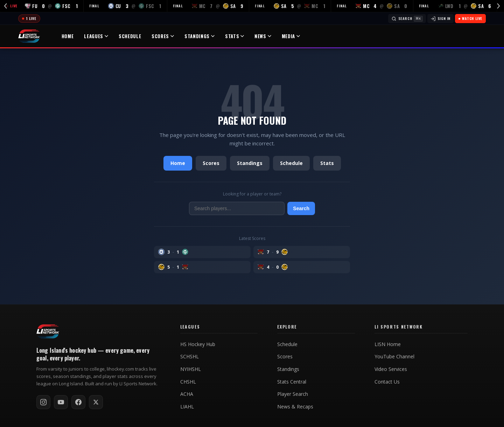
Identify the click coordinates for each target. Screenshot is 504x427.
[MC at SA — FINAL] (208, 6)
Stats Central (292, 382)
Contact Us (387, 382)
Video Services (391, 369)
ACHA (187, 394)
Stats (234, 36)
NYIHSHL (191, 369)
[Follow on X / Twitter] (96, 402)
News (263, 36)
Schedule (130, 36)
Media (291, 36)
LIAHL (187, 407)
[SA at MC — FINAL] (290, 6)
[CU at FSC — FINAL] (125, 6)
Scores (163, 36)
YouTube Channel (394, 357)
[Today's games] (29, 19)
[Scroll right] (498, 6)
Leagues (96, 36)
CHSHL (188, 382)
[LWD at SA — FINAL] (455, 6)
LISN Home (388, 344)
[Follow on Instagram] (43, 402)
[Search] (407, 19)
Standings (199, 36)
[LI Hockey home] (48, 331)
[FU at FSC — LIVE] (42, 6)
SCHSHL (190, 357)
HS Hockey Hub (198, 344)
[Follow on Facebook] (78, 402)
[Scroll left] (6, 6)
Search (301, 208)
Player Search (293, 394)
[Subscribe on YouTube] (61, 402)
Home (68, 36)
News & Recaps (295, 407)
